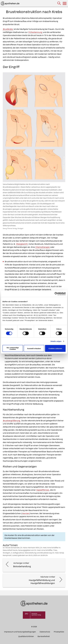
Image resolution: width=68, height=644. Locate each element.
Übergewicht (22, 244)
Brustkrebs (8, 29)
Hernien (26, 513)
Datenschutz (45, 632)
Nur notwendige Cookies (13, 348)
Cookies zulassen (55, 348)
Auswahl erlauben (34, 348)
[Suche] (59, 3)
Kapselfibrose (43, 490)
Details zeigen (56, 341)
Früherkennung (35, 32)
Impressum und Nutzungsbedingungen (20, 632)
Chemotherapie (43, 247)
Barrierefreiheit (44, 636)
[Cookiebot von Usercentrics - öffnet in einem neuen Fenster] (56, 294)
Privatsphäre (59, 632)
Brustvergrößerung (12, 421)
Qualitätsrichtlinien (26, 636)
